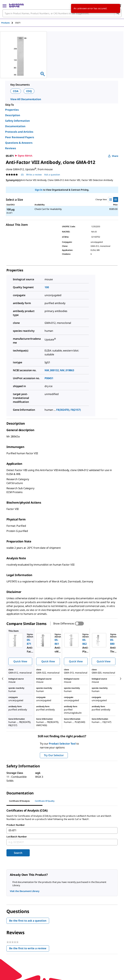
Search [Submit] (18, 853)
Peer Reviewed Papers (20, 137)
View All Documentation (26, 99)
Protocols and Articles (19, 132)
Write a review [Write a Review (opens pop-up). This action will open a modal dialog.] (34, 175)
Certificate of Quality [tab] (45, 801)
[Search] (118, 13)
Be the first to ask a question (28, 921)
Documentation (15, 126)
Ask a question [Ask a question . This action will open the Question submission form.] (52, 175)
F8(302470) (63, 410)
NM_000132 (52, 370)
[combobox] (62, 13)
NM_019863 (67, 370)
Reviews (11, 148)
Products (5, 23)
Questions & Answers (19, 143)
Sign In (39, 190)
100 (47, 287)
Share (113, 156)
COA (16, 91)
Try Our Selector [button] (54, 755)
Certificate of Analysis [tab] (19, 801)
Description (13, 115)
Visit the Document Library (25, 891)
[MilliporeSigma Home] (16, 6)
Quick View (20, 661)
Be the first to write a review (29, 949)
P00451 (49, 378)
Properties (12, 110)
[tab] (8, 23)
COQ (29, 91)
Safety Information (17, 121)
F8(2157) (76, 410)
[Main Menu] (5, 6)
